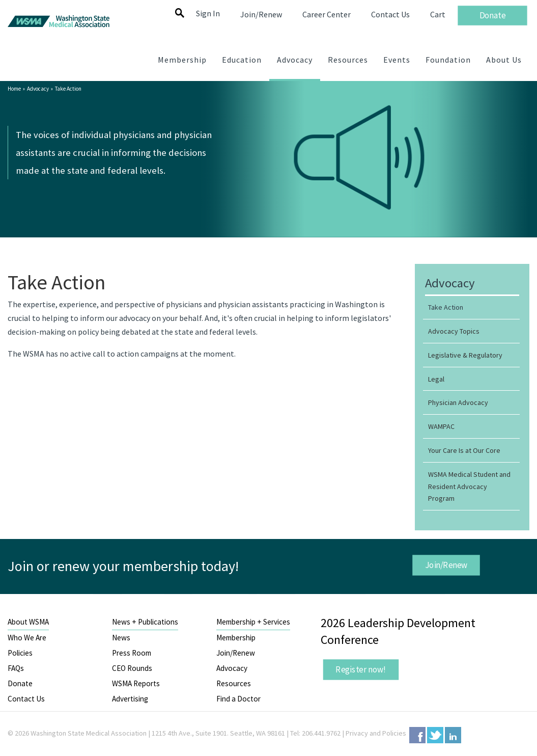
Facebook (417, 735)
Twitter (435, 735)
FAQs (16, 668)
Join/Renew (446, 565)
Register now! (361, 669)
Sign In (208, 13)
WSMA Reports (136, 683)
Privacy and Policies (376, 733)
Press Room (132, 653)
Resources (234, 683)
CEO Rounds (132, 668)
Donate (20, 683)
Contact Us (26, 699)
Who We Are (27, 638)
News (121, 638)
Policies (20, 653)
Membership (236, 638)
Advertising (130, 699)
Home (14, 89)
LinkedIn (453, 735)
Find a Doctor (238, 699)
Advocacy (38, 89)
